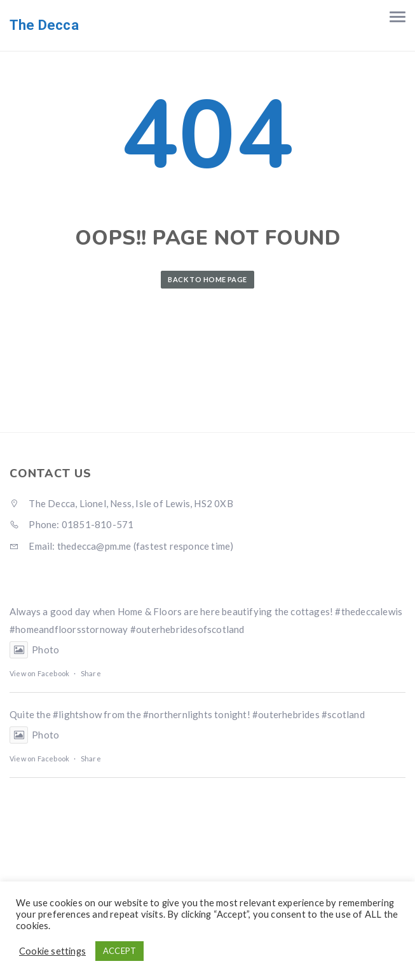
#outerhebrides (286, 714)
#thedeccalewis (369, 611)
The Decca (44, 25)
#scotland (343, 714)
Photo (34, 650)
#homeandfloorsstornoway (69, 629)
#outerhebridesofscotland (187, 629)
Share (91, 673)
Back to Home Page (207, 279)
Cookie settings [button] (52, 951)
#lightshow (77, 714)
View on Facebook (39, 673)
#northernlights (178, 714)
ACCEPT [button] (119, 951)
